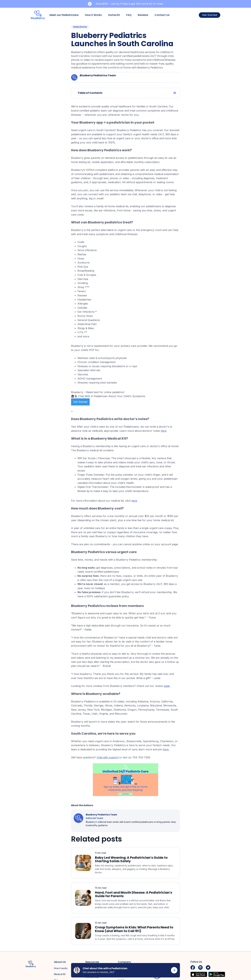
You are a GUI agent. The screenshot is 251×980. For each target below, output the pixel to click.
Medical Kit (60, 974)
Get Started (210, 15)
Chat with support (108, 757)
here (164, 431)
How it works (61, 968)
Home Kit (114, 15)
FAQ (129, 15)
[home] (38, 15)
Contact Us (162, 15)
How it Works (93, 15)
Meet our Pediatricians (64, 15)
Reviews (143, 15)
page (167, 686)
